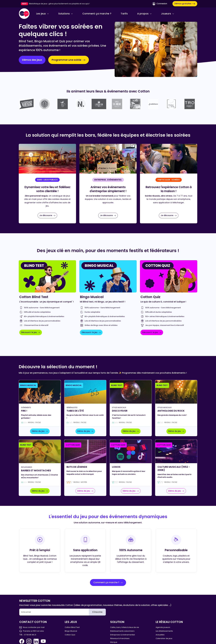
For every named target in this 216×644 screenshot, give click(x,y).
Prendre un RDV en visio (32, 631)
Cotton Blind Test (72, 627)
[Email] (54, 612)
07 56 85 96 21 (30, 635)
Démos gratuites (185, 4)
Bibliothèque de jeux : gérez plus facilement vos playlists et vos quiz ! (59, 4)
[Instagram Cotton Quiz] (29, 641)
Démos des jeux (32, 60)
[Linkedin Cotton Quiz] (36, 641)
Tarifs (124, 14)
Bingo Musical (71, 631)
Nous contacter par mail (32, 627)
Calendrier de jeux (164, 638)
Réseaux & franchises (120, 638)
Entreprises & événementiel (123, 635)
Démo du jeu (40, 431)
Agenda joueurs (163, 627)
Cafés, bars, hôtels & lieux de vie (125, 627)
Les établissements (164, 631)
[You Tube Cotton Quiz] (43, 641)
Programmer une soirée (69, 60)
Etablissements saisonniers (122, 631)
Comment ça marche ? (97, 14)
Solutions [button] (66, 14)
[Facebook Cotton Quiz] (22, 641)
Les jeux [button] (43, 14)
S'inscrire (97, 612)
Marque (114, 642)
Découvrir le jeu (31, 332)
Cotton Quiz (70, 635)
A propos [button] (144, 14)
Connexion (160, 4)
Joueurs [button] (168, 14)
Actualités (160, 635)
